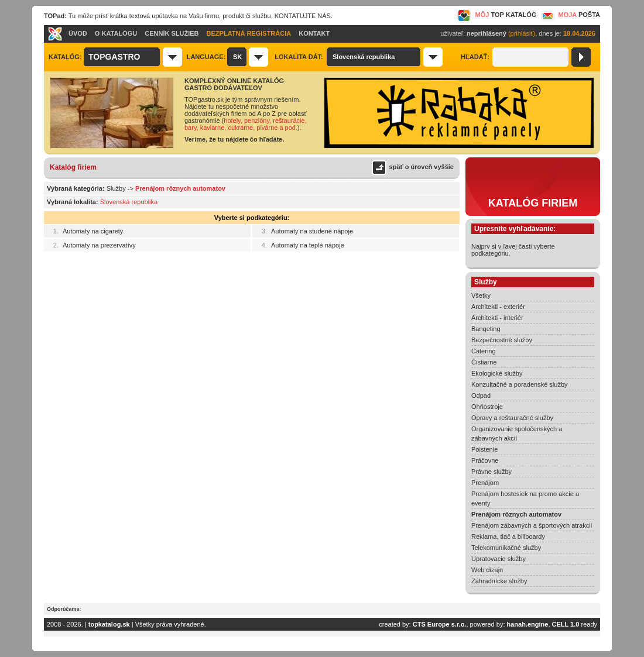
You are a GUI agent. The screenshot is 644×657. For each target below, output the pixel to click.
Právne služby (491, 472)
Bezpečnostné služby (502, 340)
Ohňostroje (487, 407)
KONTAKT (314, 33)
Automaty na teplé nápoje (308, 245)
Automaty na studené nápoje (312, 231)
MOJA (570, 15)
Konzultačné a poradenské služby (520, 384)
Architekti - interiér (497, 318)
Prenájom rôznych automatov (516, 514)
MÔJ (497, 15)
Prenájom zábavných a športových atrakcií (532, 525)
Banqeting (486, 329)
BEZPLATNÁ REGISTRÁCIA (249, 33)
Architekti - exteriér (498, 307)
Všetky (481, 295)
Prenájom (485, 483)
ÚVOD (78, 33)
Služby (116, 188)
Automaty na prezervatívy (99, 245)
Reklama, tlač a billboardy (508, 536)
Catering (484, 351)
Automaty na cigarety (93, 231)
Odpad (481, 395)
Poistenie (484, 449)
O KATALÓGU (116, 33)
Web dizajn (487, 570)
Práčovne (485, 460)
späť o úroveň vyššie (422, 167)
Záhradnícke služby (499, 581)
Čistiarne (484, 362)
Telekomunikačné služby (506, 548)
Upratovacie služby (499, 559)
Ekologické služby (497, 373)
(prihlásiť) (522, 33)
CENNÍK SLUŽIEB (172, 33)
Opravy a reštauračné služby (512, 418)
